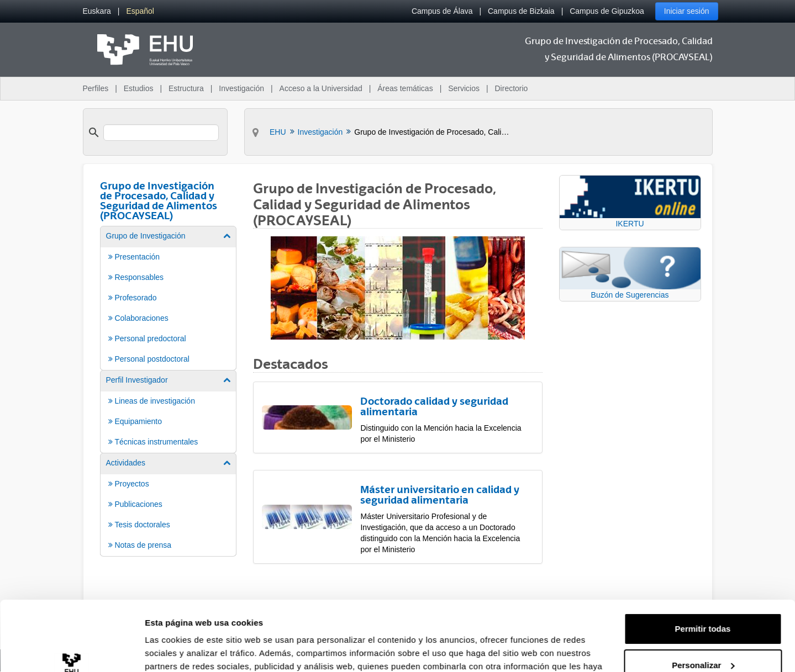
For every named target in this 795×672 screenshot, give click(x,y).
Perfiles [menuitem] (96, 88)
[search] (161, 133)
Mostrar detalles (177, 650)
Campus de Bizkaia (521, 11)
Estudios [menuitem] (139, 88)
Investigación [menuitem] (241, 88)
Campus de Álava (442, 11)
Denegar (703, 641)
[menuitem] (97, 11)
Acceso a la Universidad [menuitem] (321, 88)
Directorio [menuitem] (512, 88)
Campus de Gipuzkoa (607, 11)
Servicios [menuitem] (464, 88)
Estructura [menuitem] (186, 88)
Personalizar (703, 605)
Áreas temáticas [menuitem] (405, 88)
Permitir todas (703, 569)
